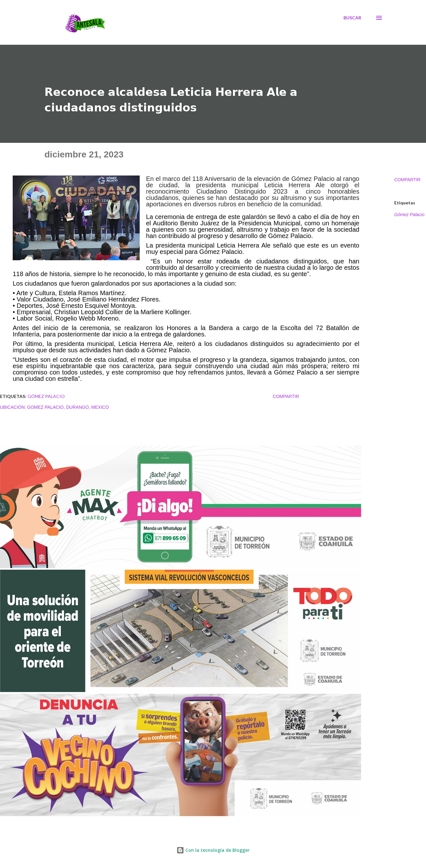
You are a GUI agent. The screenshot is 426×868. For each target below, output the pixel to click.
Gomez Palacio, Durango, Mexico (68, 407)
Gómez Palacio (409, 215)
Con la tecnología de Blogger (213, 850)
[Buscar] (352, 18)
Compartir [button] (407, 180)
